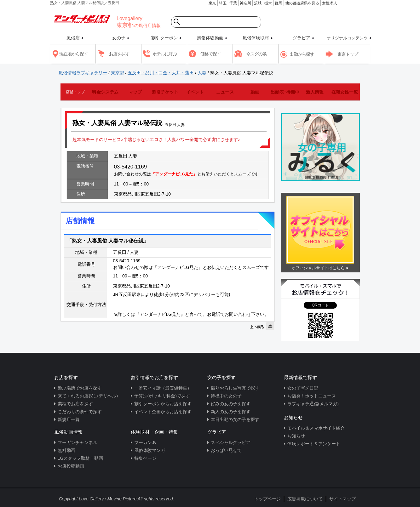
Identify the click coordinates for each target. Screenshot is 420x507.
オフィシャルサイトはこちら (318, 268)
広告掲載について (305, 499)
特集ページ (145, 458)
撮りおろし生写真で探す (235, 388)
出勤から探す (302, 54)
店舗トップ (75, 92)
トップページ (268, 499)
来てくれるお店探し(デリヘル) (88, 396)
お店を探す (119, 54)
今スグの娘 (256, 54)
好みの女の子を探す (231, 404)
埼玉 (223, 3)
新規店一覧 (69, 419)
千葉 (233, 3)
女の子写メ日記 (303, 388)
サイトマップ (342, 499)
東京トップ (348, 54)
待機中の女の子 (226, 396)
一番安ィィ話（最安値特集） (163, 388)
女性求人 (330, 3)
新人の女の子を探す (231, 412)
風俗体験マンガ (150, 450)
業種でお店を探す (75, 404)
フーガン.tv (145, 442)
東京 (212, 3)
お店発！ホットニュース (312, 396)
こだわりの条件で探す (80, 412)
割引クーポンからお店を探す (163, 404)
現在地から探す (74, 54)
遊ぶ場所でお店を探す (80, 388)
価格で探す (211, 54)
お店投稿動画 (71, 466)
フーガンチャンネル (78, 442)
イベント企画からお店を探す (163, 412)
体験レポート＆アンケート (314, 444)
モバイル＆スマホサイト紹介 (316, 428)
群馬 (279, 3)
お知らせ (296, 436)
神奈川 (245, 3)
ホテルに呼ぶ (165, 54)
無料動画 (66, 450)
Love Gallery (91, 499)
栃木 (268, 3)
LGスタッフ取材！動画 (81, 458)
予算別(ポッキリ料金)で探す (162, 396)
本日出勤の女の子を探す (235, 419)
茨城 (258, 3)
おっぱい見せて (226, 450)
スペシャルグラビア (231, 442)
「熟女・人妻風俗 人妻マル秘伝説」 (108, 241)
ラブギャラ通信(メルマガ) (313, 404)
